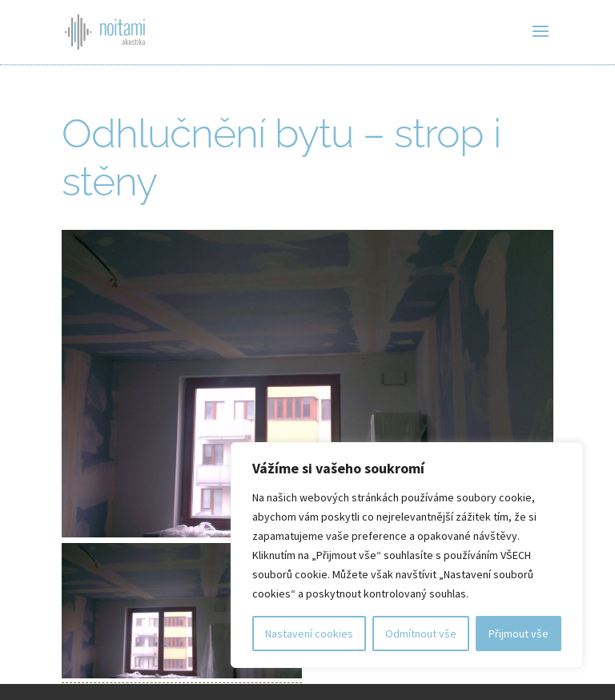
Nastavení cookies (309, 634)
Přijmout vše (519, 634)
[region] (407, 555)
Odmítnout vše (421, 634)
